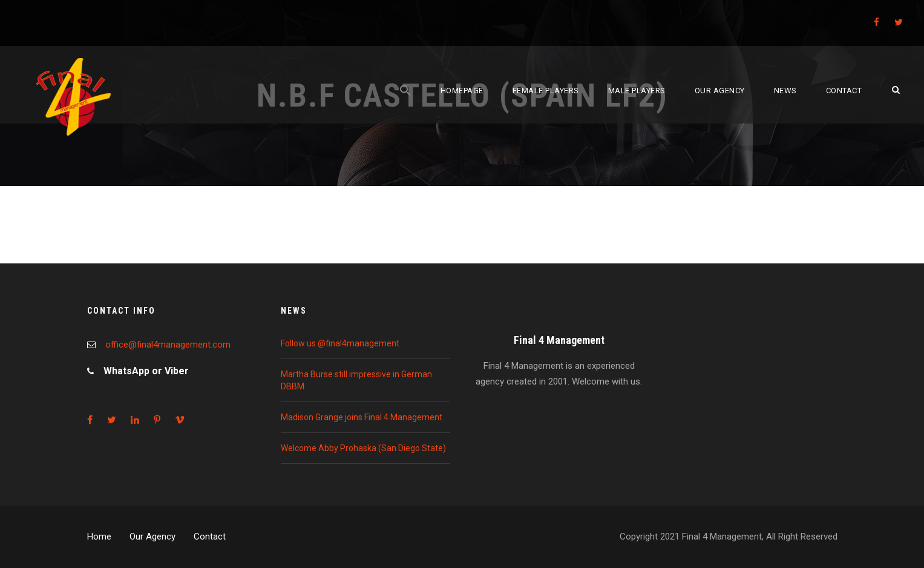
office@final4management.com (168, 345)
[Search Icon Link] (405, 104)
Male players (637, 91)
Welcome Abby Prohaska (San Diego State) (363, 448)
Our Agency (152, 537)
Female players (546, 91)
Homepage (462, 91)
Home (99, 537)
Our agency (720, 91)
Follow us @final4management (340, 343)
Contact (844, 91)
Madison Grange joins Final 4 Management (362, 417)
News (785, 91)
